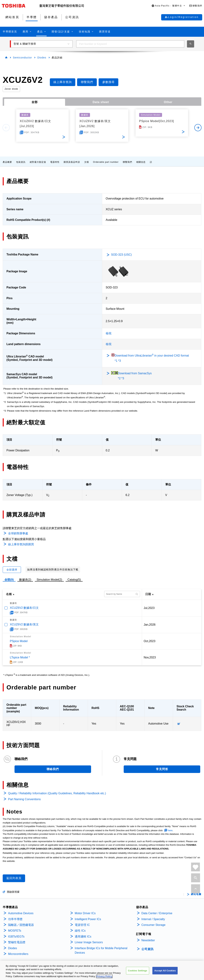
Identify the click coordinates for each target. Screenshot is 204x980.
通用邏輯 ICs (83, 937)
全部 (35, 102)
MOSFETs (15, 931)
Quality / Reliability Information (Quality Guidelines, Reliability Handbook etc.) (57, 793)
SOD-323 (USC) (122, 255)
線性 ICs (80, 931)
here (170, 830)
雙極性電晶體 (17, 942)
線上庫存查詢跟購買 (21, 544)
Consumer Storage (153, 925)
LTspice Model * (20, 657)
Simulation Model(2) (49, 580)
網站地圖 (196, 894)
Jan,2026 (150, 625)
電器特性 (55, 162)
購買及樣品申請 (72, 162)
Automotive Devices (21, 913)
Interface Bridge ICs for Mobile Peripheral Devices (101, 951)
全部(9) (9, 580)
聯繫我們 (127, 162)
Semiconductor (22, 58)
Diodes (42, 58)
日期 (148, 594)
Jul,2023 (149, 608)
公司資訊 (148, 949)
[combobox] (130, 44)
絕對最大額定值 (38, 162)
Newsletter (148, 940)
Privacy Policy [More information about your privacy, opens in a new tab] (104, 976)
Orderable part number (106, 162)
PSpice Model (19, 641)
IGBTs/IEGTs (16, 937)
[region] (102, 970)
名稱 (9, 594)
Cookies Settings (138, 971)
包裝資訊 (21, 162)
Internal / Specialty (153, 919)
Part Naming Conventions (24, 799)
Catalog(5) (74, 580)
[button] (169, 6)
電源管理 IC (82, 925)
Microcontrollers (18, 954)
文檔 (87, 162)
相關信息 (141, 162)
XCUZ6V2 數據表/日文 (24, 608)
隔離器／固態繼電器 (21, 925)
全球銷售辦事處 (18, 533)
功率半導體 (15, 919)
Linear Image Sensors (89, 942)
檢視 (109, 333)
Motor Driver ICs (85, 913)
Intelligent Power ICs (88, 919)
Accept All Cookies (165, 971)
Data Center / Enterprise (157, 913)
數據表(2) (25, 580)
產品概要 (7, 162)
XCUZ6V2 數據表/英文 (24, 624)
